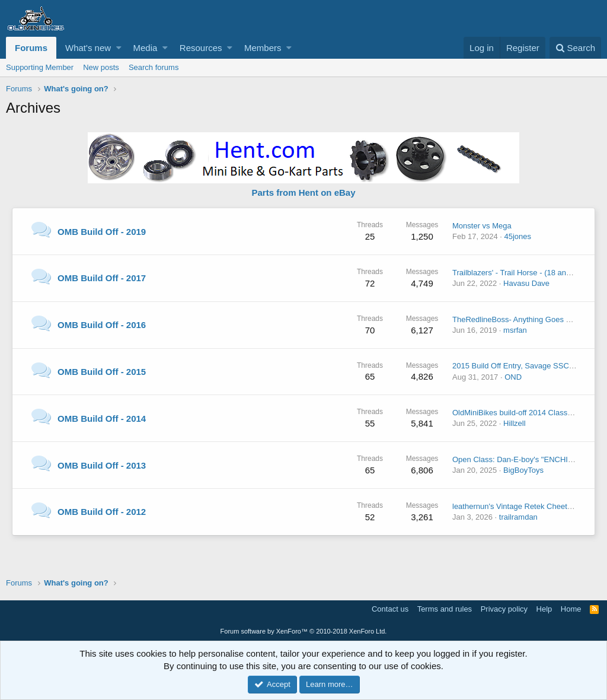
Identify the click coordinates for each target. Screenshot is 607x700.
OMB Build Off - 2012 (102, 512)
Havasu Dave (526, 283)
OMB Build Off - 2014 (102, 419)
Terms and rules (445, 609)
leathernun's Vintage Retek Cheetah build (523, 506)
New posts (101, 67)
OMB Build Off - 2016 (102, 325)
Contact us (390, 609)
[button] (119, 48)
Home (571, 609)
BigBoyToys (523, 470)
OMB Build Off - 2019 (102, 232)
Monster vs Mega (482, 226)
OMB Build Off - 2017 (102, 278)
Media (146, 48)
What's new (88, 48)
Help (544, 609)
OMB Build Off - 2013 (102, 465)
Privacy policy (504, 609)
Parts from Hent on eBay (303, 192)
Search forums (154, 67)
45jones (517, 236)
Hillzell (515, 423)
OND (513, 377)
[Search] (575, 48)
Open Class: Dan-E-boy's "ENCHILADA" (522, 459)
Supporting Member (40, 67)
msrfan (515, 330)
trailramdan (518, 517)
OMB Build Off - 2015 (102, 372)
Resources (201, 48)
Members (263, 48)
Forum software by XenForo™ (304, 631)
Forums (31, 48)
